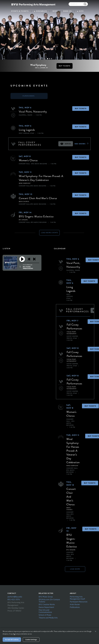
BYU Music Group (46, 597)
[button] (2, 36)
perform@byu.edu (15, 597)
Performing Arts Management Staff (77, 598)
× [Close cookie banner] (96, 632)
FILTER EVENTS (29, 96)
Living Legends (27, 130)
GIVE (81, 11)
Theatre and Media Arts (48, 618)
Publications (75, 607)
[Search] (85, 4)
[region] (49, 36)
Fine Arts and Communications (45, 611)
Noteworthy (40, 112)
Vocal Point (25, 112)
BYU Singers (23, 220)
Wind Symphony (25, 183)
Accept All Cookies (12, 640)
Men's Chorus (24, 202)
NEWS (55, 11)
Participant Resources (79, 602)
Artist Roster (75, 604)
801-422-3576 (14, 599)
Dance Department (46, 607)
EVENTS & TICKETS (20, 11)
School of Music (45, 615)
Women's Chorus (28, 160)
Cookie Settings (31, 640)
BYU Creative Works (47, 604)
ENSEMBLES (41, 11)
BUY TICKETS (81, 109)
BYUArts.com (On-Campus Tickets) (49, 601)
